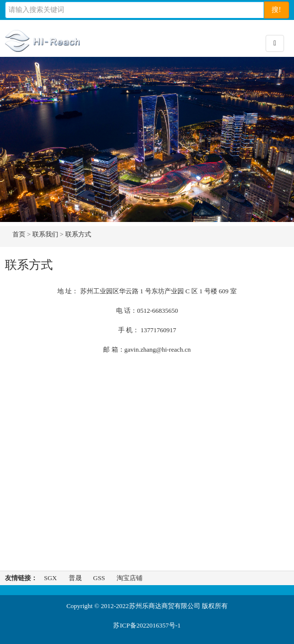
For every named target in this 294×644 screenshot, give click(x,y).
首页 (19, 234)
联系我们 (45, 234)
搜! (276, 10)
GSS (99, 578)
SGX (50, 578)
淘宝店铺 (130, 578)
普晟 (75, 578)
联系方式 (78, 234)
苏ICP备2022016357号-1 (147, 625)
